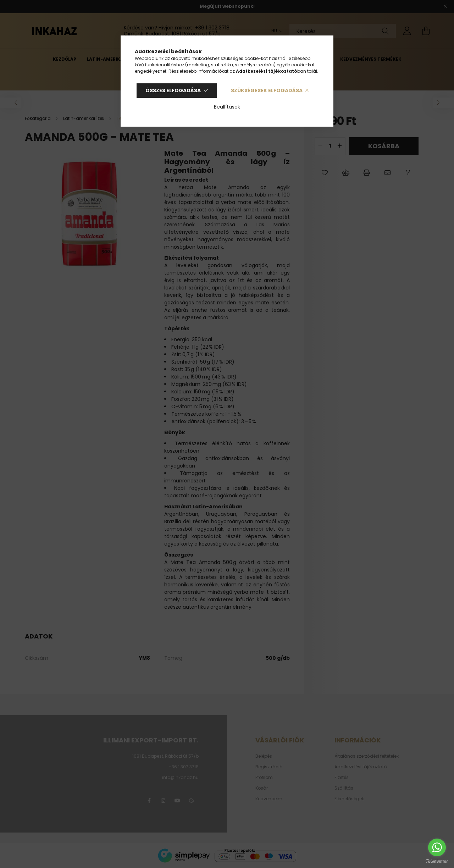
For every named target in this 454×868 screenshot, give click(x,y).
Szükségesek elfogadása (267, 90)
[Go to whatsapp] (437, 847)
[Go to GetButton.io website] (437, 861)
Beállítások (227, 107)
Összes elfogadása (173, 90)
